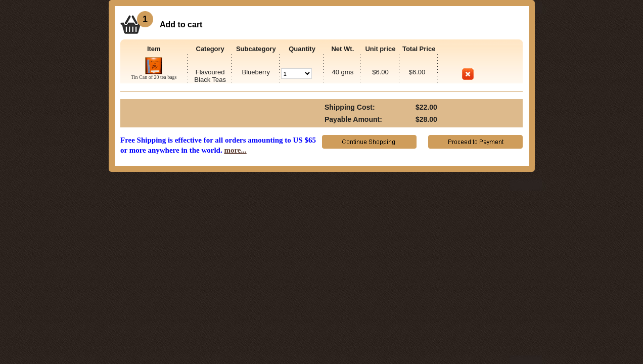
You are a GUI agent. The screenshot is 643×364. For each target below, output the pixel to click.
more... (235, 150)
